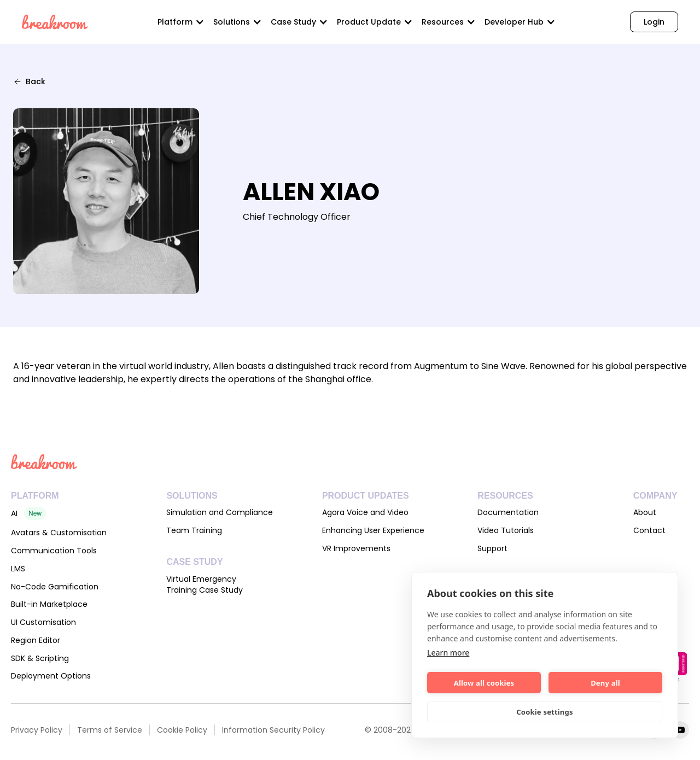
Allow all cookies (484, 683)
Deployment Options (51, 676)
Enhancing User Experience (373, 530)
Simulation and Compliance (220, 512)
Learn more (448, 653)
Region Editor (36, 640)
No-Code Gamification (55, 587)
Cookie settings (544, 712)
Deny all (605, 683)
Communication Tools (54, 551)
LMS (18, 569)
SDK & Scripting (40, 658)
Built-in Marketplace (49, 604)
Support (492, 548)
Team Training (194, 530)
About (645, 512)
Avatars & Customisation (59, 533)
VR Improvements (356, 548)
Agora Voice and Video (365, 512)
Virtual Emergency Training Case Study (205, 584)
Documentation (508, 512)
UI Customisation (43, 622)
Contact (649, 530)
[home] (55, 22)
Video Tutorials (506, 530)
